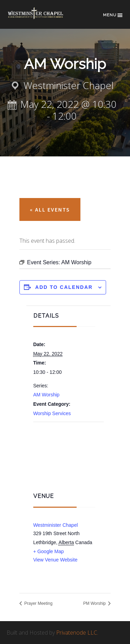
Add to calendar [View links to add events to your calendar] (64, 287)
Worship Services (52, 413)
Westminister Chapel (56, 525)
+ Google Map (49, 551)
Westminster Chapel (41, 18)
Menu (113, 15)
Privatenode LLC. (77, 633)
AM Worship (46, 395)
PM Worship (95, 603)
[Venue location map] (69, 456)
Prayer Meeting (38, 603)
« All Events (50, 209)
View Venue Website (55, 560)
